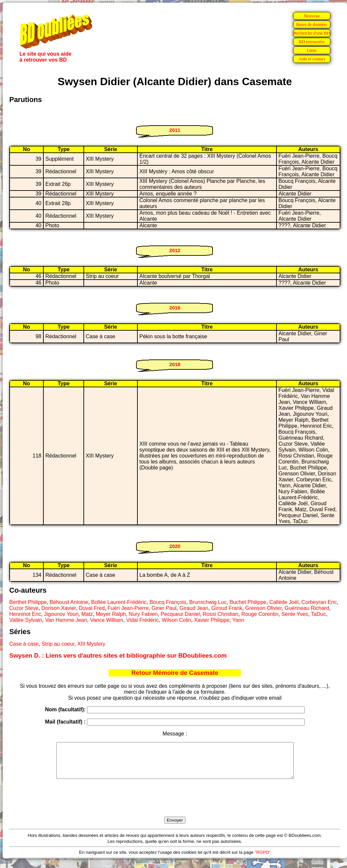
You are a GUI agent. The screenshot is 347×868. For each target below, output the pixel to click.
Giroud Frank (227, 608)
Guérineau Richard (307, 608)
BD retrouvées (312, 42)
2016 (175, 308)
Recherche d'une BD (312, 33)
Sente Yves (295, 614)
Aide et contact (312, 59)
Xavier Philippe (212, 620)
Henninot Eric (25, 614)
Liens (312, 50)
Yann (238, 620)
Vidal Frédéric (142, 620)
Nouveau (312, 16)
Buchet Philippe (248, 602)
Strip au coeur (58, 644)
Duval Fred (92, 608)
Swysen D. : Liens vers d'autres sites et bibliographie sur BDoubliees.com (118, 655)
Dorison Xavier (59, 608)
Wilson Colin (176, 620)
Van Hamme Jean (66, 620)
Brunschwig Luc (208, 602)
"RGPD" (263, 859)
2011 (175, 130)
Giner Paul (164, 608)
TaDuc (318, 614)
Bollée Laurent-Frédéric (119, 602)
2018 (175, 364)
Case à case (24, 644)
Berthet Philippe (28, 602)
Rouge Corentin (260, 614)
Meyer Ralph (111, 614)
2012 (175, 250)
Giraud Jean (194, 608)
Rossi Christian (221, 614)
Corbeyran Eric (319, 602)
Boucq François (168, 602)
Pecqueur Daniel (180, 614)
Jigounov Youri (61, 614)
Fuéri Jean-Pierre (128, 608)
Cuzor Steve (24, 608)
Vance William (107, 620)
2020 (175, 546)
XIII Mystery (91, 644)
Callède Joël (284, 602)
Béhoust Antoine (69, 602)
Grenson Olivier (263, 608)
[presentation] (175, 805)
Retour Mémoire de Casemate (175, 673)
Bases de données (312, 24)
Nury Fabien (143, 614)
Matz (87, 614)
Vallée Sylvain (26, 620)
